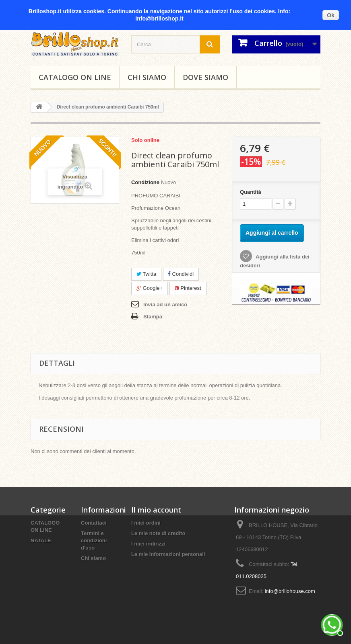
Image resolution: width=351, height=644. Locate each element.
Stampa (153, 317)
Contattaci (94, 523)
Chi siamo (147, 77)
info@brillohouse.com (290, 591)
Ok (331, 15)
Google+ (150, 288)
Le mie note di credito (158, 533)
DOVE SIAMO (205, 77)
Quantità (251, 192)
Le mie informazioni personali (168, 554)
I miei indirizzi (148, 544)
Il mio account (156, 510)
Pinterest (188, 288)
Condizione (145, 182)
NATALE (41, 540)
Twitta (146, 274)
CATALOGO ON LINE (75, 77)
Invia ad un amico (165, 305)
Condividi (181, 274)
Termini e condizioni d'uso (94, 540)
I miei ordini (146, 523)
